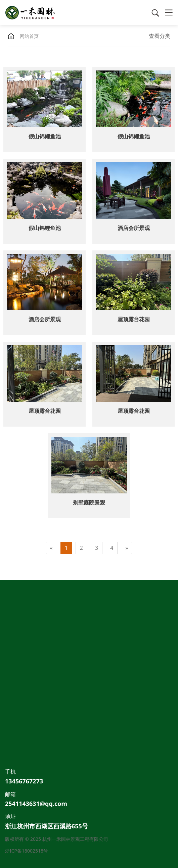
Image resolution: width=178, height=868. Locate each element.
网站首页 (29, 36)
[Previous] (51, 548)
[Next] (127, 548)
